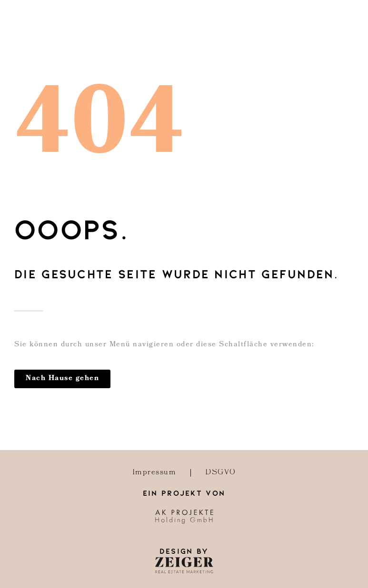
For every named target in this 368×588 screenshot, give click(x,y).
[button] (62, 379)
